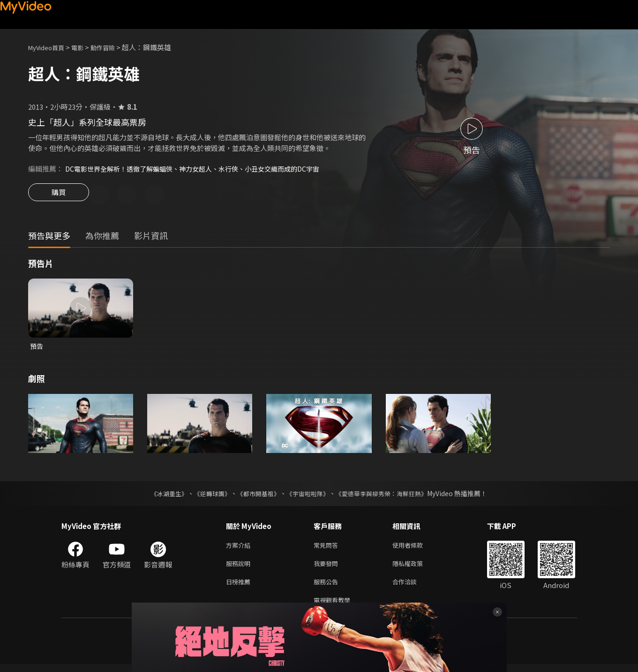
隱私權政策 (416, 568)
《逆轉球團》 (207, 496)
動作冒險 (113, 47)
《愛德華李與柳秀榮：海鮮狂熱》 (388, 496)
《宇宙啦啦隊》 (309, 496)
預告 (37, 348)
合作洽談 (412, 587)
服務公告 (328, 587)
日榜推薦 (240, 587)
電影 (85, 47)
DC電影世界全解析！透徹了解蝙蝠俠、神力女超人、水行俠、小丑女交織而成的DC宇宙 (201, 169)
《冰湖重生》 (161, 496)
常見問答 (328, 548)
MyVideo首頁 (49, 47)
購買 (59, 195)
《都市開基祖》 (256, 496)
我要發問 (328, 568)
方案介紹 (240, 548)
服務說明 (240, 568)
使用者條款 (416, 548)
